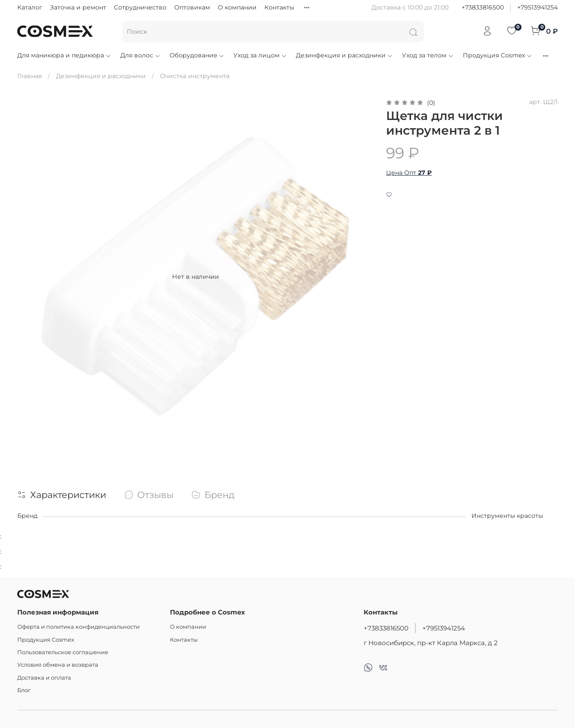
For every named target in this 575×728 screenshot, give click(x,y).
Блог (24, 690)
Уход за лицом (260, 55)
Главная (30, 76)
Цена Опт (409, 173)
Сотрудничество (140, 7)
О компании (237, 7)
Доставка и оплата (44, 678)
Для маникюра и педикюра (64, 55)
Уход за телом (428, 55)
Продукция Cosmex (498, 55)
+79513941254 (537, 7)
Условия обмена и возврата (58, 665)
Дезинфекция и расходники (344, 55)
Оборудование (197, 55)
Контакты (279, 7)
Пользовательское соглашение (63, 652)
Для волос (140, 55)
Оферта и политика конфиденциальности (79, 627)
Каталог (30, 7)
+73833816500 (483, 7)
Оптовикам (192, 7)
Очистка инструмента (195, 76)
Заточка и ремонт (78, 7)
